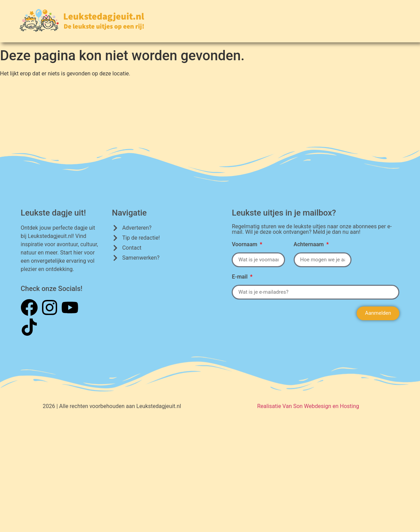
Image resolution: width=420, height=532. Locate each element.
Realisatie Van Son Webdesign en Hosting (308, 406)
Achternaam (309, 245)
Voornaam (245, 245)
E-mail (240, 277)
